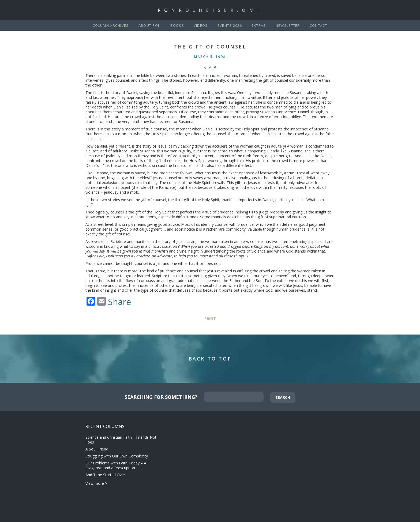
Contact (318, 25)
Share (119, 302)
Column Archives (111, 25)
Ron (210, 10)
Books (177, 25)
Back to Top (210, 359)
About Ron (150, 25)
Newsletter (288, 25)
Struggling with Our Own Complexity (117, 456)
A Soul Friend (97, 449)
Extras (259, 25)
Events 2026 (230, 25)
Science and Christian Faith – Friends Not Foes (121, 440)
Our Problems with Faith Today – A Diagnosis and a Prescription (116, 465)
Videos (201, 25)
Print (210, 319)
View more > (96, 483)
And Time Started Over (105, 475)
